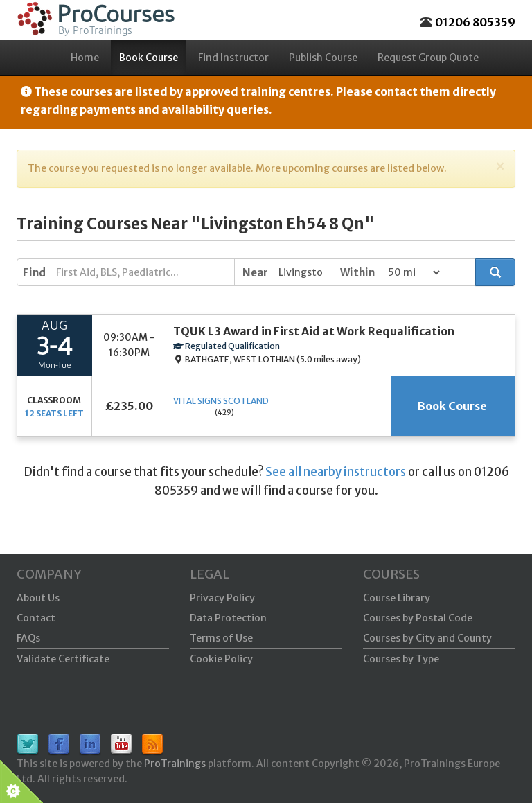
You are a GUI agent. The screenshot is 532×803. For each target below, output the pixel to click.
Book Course (149, 58)
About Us (38, 598)
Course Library (397, 598)
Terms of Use (221, 638)
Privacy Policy (222, 598)
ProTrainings (175, 764)
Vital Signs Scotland (221, 401)
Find (34, 273)
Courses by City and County (427, 638)
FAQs (28, 638)
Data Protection (228, 618)
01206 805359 (475, 22)
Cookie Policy (221, 659)
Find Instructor (233, 58)
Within (357, 273)
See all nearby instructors (336, 472)
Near (255, 273)
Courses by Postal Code (418, 618)
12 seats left (54, 413)
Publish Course (323, 58)
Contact (36, 618)
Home (85, 58)
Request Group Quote (428, 58)
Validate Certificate (63, 659)
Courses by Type (401, 659)
